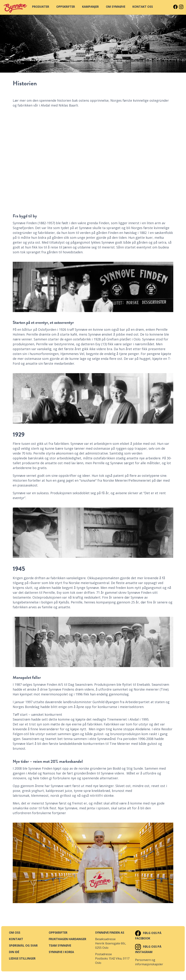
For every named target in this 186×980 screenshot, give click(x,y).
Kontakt (16, 939)
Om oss (15, 933)
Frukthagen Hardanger (67, 939)
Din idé (14, 952)
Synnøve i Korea (61, 952)
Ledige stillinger (22, 958)
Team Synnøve (60, 946)
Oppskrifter (58, 933)
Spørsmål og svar (23, 946)
